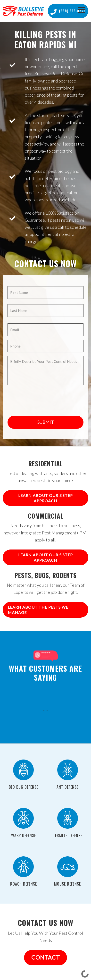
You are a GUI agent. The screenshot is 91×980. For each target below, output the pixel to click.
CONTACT (46, 957)
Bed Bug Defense (24, 787)
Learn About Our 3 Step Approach (45, 498)
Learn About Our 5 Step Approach (45, 557)
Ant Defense (67, 787)
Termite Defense (68, 835)
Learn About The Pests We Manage (38, 610)
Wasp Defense (24, 835)
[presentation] (44, 398)
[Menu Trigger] (82, 9)
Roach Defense (24, 884)
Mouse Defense (67, 884)
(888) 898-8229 (68, 11)
